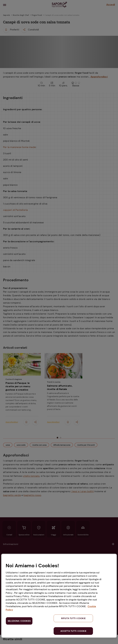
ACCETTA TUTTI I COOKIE (73, 631)
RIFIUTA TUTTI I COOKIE (73, 618)
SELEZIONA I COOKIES (19, 621)
